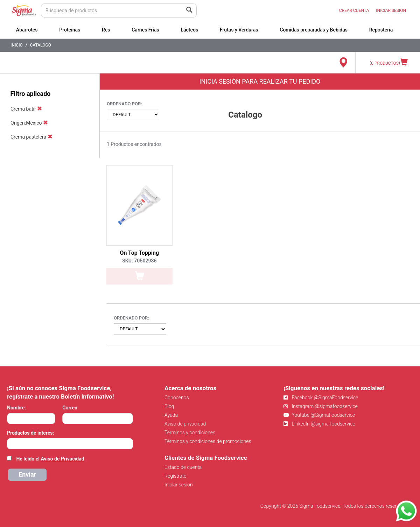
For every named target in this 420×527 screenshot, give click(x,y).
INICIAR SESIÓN (391, 10)
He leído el (50, 459)
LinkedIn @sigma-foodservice (319, 424)
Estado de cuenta (183, 467)
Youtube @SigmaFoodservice (319, 415)
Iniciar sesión (179, 485)
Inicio (17, 45)
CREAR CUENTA (354, 10)
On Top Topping (140, 253)
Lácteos (189, 30)
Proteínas (70, 30)
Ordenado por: (124, 104)
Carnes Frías (145, 30)
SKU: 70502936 (139, 261)
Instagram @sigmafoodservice (321, 406)
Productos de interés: (30, 433)
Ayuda (171, 415)
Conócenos (177, 398)
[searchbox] (11, 443)
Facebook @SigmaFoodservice (321, 398)
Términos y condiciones (190, 433)
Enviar (27, 474)
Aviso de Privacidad (62, 459)
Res (106, 30)
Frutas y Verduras (239, 30)
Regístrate (175, 476)
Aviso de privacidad (185, 424)
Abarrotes (27, 30)
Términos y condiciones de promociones (208, 441)
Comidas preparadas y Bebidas (314, 30)
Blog (169, 406)
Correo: (71, 408)
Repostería (381, 30)
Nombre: (16, 408)
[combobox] (70, 444)
